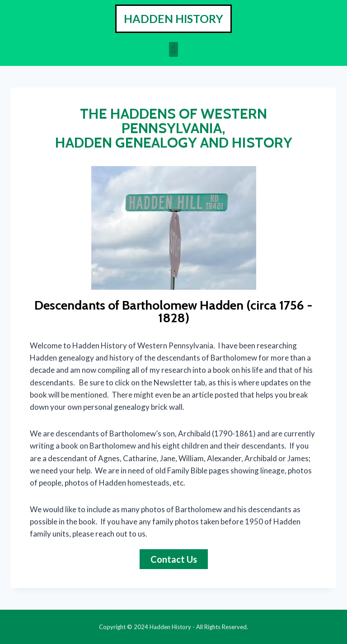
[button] (173, 49)
